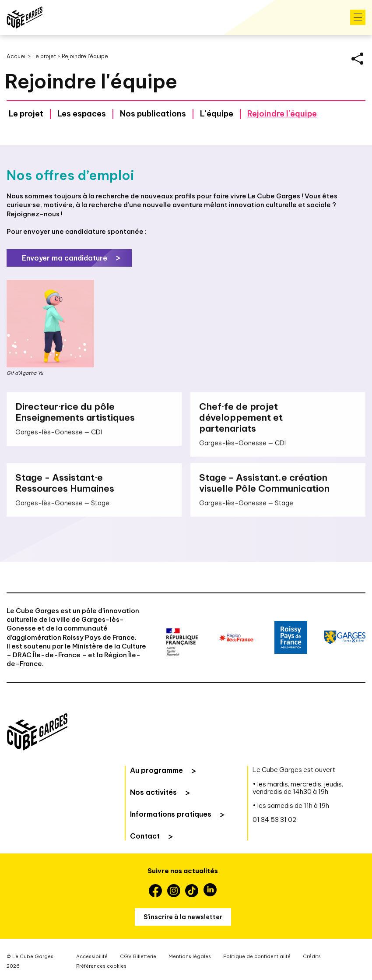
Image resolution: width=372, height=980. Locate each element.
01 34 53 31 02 (274, 820)
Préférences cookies (101, 966)
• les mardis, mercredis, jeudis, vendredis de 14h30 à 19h (298, 788)
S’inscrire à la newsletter (183, 917)
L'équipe (217, 114)
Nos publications (153, 114)
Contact (145, 836)
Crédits (312, 956)
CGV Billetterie (138, 956)
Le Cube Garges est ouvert (294, 770)
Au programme (156, 770)
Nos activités (153, 792)
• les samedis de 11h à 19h (291, 806)
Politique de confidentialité (257, 956)
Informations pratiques (171, 814)
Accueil (17, 56)
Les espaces (82, 114)
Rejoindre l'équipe (282, 114)
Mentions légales (190, 956)
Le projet (44, 56)
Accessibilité (92, 956)
